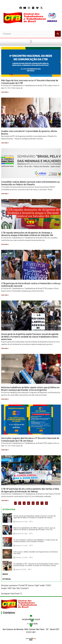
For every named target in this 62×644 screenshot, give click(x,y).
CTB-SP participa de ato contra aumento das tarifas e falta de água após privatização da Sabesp (30, 490)
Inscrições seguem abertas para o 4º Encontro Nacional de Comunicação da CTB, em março (30, 439)
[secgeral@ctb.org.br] (31, 616)
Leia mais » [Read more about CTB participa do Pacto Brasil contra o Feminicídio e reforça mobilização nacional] (5, 295)
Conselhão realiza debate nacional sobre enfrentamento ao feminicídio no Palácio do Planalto (30, 183)
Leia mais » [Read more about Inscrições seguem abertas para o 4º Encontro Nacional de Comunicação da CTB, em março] (5, 450)
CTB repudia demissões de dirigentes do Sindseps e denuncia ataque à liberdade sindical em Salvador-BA (27, 234)
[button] (31, 41)
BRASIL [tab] (5, 574)
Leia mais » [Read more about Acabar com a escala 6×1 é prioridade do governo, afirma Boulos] (5, 143)
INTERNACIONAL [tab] (9, 509)
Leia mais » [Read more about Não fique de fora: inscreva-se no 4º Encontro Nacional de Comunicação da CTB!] (5, 92)
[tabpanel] (31, 542)
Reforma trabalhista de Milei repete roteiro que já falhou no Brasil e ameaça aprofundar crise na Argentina (30, 389)
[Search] (58, 34)
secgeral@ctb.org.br (31, 619)
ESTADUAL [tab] (7, 579)
